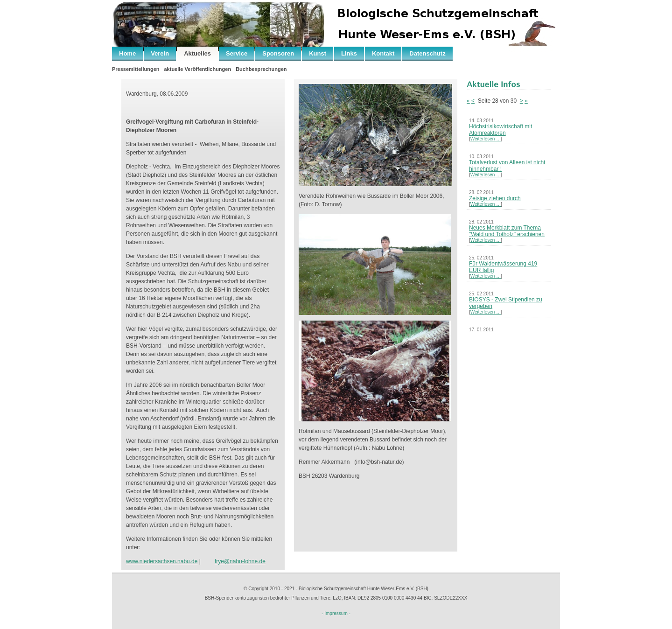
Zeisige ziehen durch (495, 198)
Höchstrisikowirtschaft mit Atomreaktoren (500, 130)
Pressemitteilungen (136, 69)
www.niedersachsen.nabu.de (162, 561)
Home (127, 53)
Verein (160, 53)
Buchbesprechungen (261, 69)
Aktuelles (197, 53)
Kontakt (383, 53)
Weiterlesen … (486, 139)
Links (349, 53)
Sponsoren (278, 53)
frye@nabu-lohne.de (240, 561)
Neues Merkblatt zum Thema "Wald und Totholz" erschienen (507, 231)
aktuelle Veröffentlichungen (197, 69)
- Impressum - (336, 613)
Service (237, 53)
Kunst (318, 53)
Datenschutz (427, 53)
